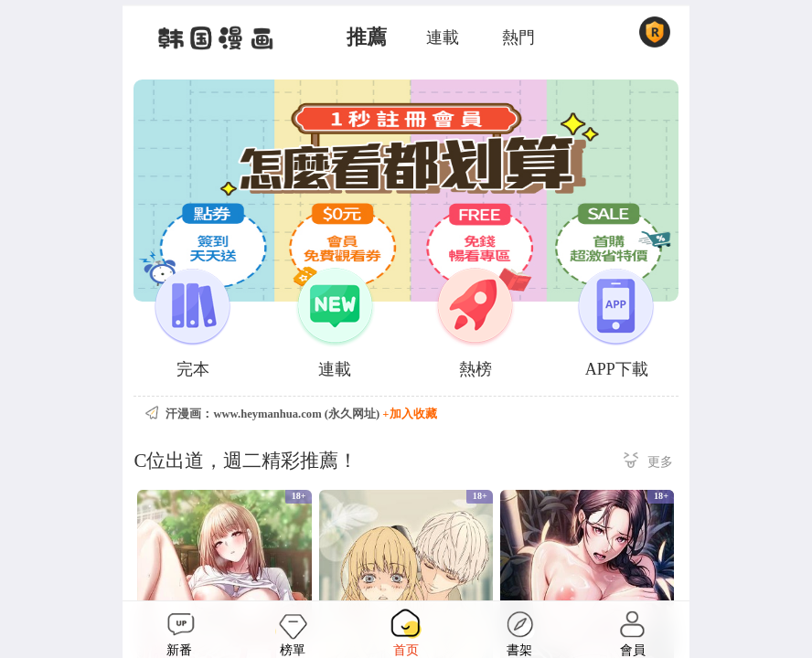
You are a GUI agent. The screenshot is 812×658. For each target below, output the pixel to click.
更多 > (648, 463)
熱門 (518, 37)
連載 (443, 37)
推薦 (367, 37)
